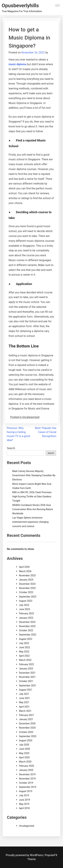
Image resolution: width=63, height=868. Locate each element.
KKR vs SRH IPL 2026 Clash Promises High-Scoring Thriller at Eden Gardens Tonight (32, 497)
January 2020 (26, 770)
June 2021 (25, 698)
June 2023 (25, 609)
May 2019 (24, 804)
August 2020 (26, 740)
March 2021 (25, 711)
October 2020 (26, 732)
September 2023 (28, 597)
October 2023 (26, 592)
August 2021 (26, 690)
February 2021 (26, 715)
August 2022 (26, 639)
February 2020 (26, 766)
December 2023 (27, 584)
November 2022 (27, 626)
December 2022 (27, 622)
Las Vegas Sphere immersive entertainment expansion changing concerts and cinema (30, 522)
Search (11, 448)
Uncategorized (27, 826)
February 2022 (26, 664)
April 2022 (24, 656)
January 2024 (26, 580)
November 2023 (27, 588)
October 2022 (26, 630)
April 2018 (24, 808)
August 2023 (26, 601)
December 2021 (27, 673)
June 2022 (25, 647)
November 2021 (27, 677)
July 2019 (24, 795)
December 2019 (27, 774)
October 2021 (26, 681)
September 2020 (28, 736)
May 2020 (24, 753)
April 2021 (24, 707)
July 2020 (24, 745)
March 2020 (25, 762)
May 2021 (24, 702)
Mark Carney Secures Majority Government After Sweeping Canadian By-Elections (34, 475)
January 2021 (26, 719)
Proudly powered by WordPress (25, 855)
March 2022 (25, 660)
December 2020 (27, 724)
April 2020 (24, 757)
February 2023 (26, 613)
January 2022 (26, 669)
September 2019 (28, 787)
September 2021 (28, 686)
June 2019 (25, 800)
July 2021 (24, 694)
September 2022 (28, 635)
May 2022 (24, 652)
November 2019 (27, 779)
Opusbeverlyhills (20, 5)
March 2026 (25, 571)
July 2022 (24, 643)
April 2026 (24, 567)
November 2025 (27, 575)
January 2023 (26, 618)
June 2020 (25, 749)
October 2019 (26, 783)
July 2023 (24, 605)
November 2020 (27, 728)
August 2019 (26, 791)
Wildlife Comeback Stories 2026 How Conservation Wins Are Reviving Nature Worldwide (33, 509)
